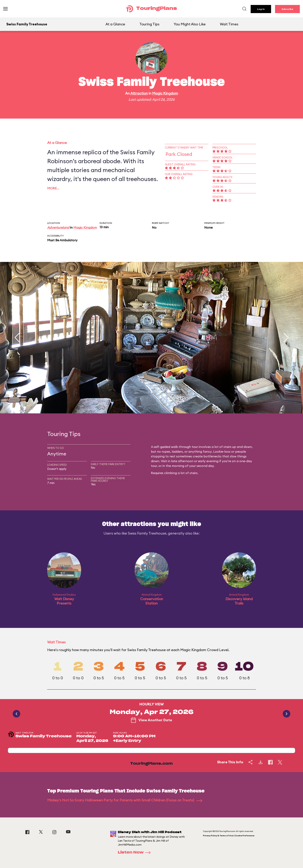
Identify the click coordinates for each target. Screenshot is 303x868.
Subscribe (287, 9)
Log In (261, 9)
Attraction (139, 93)
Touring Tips (149, 24)
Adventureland (58, 227)
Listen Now (135, 853)
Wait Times (229, 24)
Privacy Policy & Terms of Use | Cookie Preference (229, 836)
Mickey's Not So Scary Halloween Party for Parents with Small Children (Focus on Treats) (125, 800)
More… (53, 188)
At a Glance (115, 24)
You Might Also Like (190, 24)
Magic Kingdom (165, 93)
